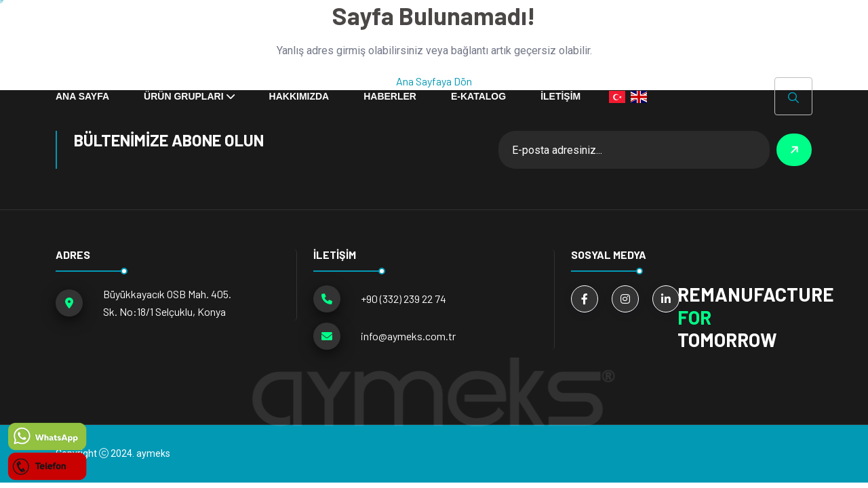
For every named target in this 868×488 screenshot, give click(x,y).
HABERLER (390, 96)
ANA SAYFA (82, 96)
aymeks (153, 453)
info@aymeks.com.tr (408, 336)
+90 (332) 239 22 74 (403, 299)
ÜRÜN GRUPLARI (183, 96)
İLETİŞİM (560, 96)
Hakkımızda (299, 96)
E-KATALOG (478, 96)
